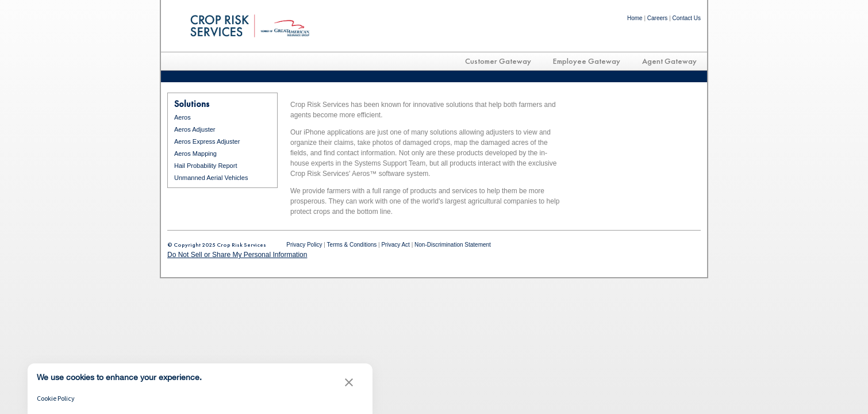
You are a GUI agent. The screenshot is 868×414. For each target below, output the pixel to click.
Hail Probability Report (206, 166)
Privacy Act (395, 245)
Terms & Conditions (352, 245)
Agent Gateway (669, 61)
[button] (349, 384)
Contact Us (687, 18)
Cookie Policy (56, 398)
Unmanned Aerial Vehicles (211, 178)
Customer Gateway (498, 61)
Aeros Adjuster (195, 129)
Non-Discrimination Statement (453, 245)
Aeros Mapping (195, 154)
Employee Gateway (587, 61)
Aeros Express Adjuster (207, 141)
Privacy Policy (304, 245)
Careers (658, 18)
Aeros (183, 117)
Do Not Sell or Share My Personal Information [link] (237, 255)
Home (635, 18)
